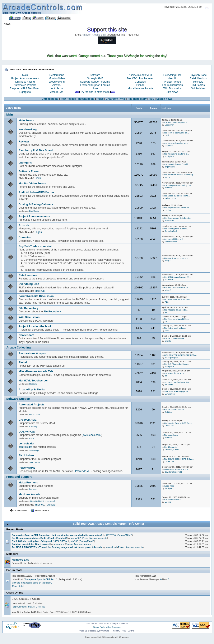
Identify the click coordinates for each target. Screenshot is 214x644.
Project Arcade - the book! (36, 326)
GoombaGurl (171, 231)
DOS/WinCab (27, 432)
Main (25, 75)
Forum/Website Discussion (36, 296)
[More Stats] (18, 586)
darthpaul (169, 488)
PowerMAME (27, 468)
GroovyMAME (95, 78)
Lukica (168, 502)
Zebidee (168, 188)
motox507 (169, 221)
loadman (33, 489)
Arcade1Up (57, 92)
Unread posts (50, 99)
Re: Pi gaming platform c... (176, 154)
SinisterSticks (171, 242)
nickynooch (50, 501)
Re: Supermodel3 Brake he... (178, 208)
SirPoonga (34, 450)
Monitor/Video (57, 78)
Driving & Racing (25, 82)
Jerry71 (168, 261)
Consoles (140, 82)
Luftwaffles (170, 394)
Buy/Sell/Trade (198, 75)
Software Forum (29, 171)
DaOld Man (34, 414)
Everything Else (173, 75)
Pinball (140, 85)
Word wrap (169, 486)
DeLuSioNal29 (37, 501)
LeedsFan (169, 125)
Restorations (57, 75)
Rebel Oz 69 (170, 198)
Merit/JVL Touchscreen (140, 78)
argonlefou (170, 167)
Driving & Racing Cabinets (36, 204)
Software (95, 75)
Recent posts (86, 99)
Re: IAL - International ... (175, 338)
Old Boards (198, 85)
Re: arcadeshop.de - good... (177, 143)
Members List (20, 560)
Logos (38, 232)
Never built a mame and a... (177, 469)
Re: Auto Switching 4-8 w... (176, 122)
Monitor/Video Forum (32, 183)
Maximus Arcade (29, 494)
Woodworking (57, 82)
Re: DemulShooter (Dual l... (177, 164)
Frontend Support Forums (95, 85)
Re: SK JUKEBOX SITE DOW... (179, 459)
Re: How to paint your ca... (176, 133)
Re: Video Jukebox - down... (177, 196)
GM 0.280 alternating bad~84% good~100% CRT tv (40, 541)
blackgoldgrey (171, 358)
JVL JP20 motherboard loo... (177, 382)
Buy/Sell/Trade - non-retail (36, 246)
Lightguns (25, 92)
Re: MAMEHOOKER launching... (179, 175)
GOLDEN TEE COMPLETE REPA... (181, 355)
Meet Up (172, 78)
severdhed (59, 544)
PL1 (167, 302)
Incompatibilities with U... (176, 239)
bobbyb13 (169, 156)
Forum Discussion (172, 85)
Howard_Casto (172, 449)
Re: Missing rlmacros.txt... (176, 310)
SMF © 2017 (105, 624)
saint (167, 330)
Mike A (168, 290)
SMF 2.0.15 (92, 624)
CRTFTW (169, 426)
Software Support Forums (95, 82)
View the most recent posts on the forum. (32, 583)
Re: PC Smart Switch (174, 409)
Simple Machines (120, 624)
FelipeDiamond (19, 607)
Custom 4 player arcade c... (177, 258)
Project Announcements (25, 78)
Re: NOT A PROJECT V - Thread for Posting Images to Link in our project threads (57, 547)
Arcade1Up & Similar (32, 389)
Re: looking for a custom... (176, 229)
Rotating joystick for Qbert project (31, 544)
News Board (27, 335)
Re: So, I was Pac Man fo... (177, 287)
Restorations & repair (32, 353)
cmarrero (169, 385)
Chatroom (112, 99)
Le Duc (168, 210)
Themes (39, 505)
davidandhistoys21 (173, 472)
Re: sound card (171, 435)
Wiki (123, 99)
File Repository (137, 99)
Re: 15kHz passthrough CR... (178, 277)
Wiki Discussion (172, 88)
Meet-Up (40, 291)
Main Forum (26, 120)
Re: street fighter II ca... (175, 373)
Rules (100, 99)
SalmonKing (35, 462)
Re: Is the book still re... (175, 328)
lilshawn (33, 384)
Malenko (169, 146)
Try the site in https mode (95, 92)
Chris (32, 438)
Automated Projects (25, 85)
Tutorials (50, 505)
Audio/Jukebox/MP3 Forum (36, 192)
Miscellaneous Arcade (140, 88)
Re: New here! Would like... (177, 319)
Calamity (33, 426)
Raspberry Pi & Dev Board (25, 88)
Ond (167, 135)
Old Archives (198, 88)
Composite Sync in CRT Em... (178, 423)
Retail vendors (28, 275)
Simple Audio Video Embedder (107, 627)
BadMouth (34, 211)
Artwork (57, 85)
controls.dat (57, 88)
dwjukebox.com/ (92, 435)
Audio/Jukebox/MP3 (140, 75)
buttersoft (169, 279)
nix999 (75, 541)
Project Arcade (172, 82)
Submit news (164, 99)
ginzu (167, 177)
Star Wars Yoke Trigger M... (177, 391)
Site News (172, 92)
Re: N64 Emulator (172, 499)
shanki (168, 341)
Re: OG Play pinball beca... (177, 364)
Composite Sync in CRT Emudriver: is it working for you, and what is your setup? (57, 535)
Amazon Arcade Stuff (94, 35)
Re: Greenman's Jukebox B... (178, 218)
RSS (152, 99)
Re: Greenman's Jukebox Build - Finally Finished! (39, 538)
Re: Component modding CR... (178, 185)
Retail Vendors (198, 78)
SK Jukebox (26, 455)
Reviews (198, 82)
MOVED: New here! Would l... (178, 299)
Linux (95, 88)
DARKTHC (170, 461)
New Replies (68, 99)
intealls (31, 607)
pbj (166, 376)
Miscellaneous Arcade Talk (36, 371)
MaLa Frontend (28, 482)
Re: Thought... (171, 447)
